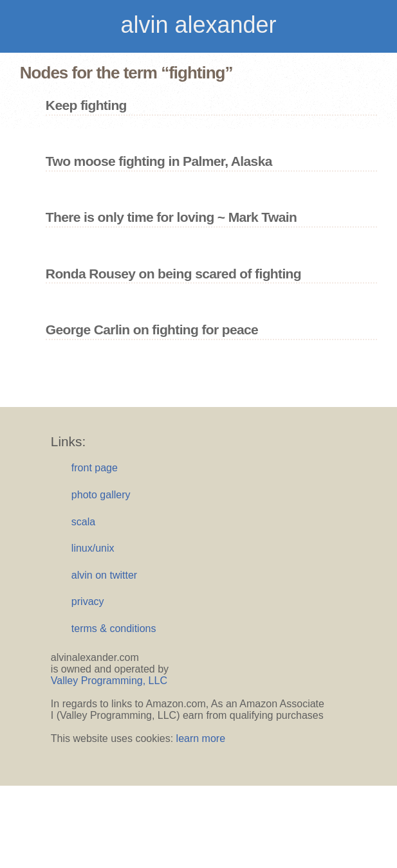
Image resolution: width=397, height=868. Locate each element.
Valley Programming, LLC (109, 681)
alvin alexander (198, 25)
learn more (201, 738)
